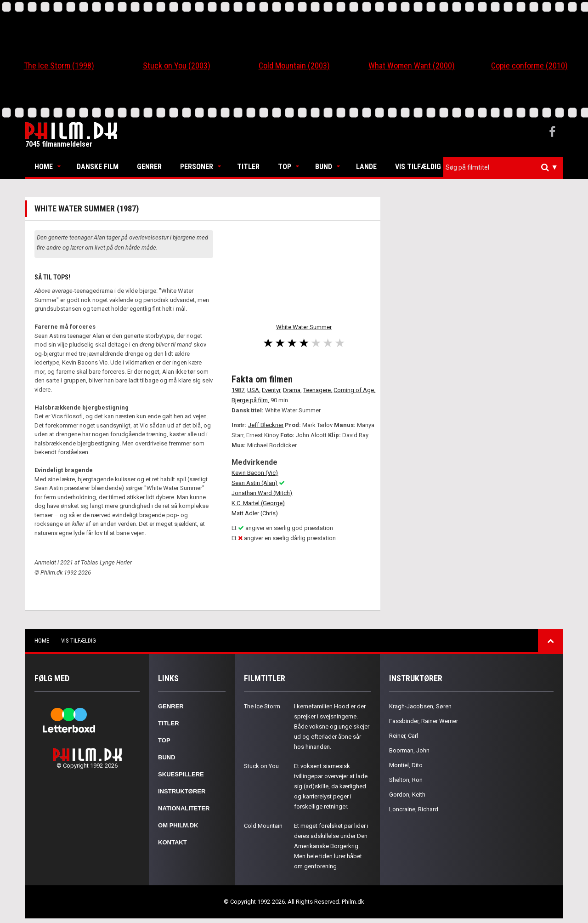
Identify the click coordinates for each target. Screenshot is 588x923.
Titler (248, 167)
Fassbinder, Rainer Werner (424, 721)
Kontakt (172, 842)
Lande (366, 167)
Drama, (292, 390)
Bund (324, 167)
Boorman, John (409, 750)
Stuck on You (261, 766)
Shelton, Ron (406, 780)
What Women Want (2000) (412, 66)
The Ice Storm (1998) (59, 66)
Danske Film (98, 167)
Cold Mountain (263, 826)
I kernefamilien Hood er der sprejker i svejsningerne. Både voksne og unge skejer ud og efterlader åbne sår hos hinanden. (332, 726)
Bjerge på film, (250, 400)
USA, (254, 390)
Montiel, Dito (406, 765)
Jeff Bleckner (266, 425)
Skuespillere (181, 774)
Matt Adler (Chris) (255, 513)
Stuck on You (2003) (177, 66)
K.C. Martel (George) (258, 503)
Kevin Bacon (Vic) (255, 473)
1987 (238, 390)
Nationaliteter (184, 808)
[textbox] (505, 167)
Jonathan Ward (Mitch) (262, 493)
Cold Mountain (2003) (294, 66)
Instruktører (182, 791)
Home (44, 167)
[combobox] (503, 168)
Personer (197, 167)
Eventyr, (272, 390)
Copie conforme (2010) (529, 66)
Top (285, 167)
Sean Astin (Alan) (254, 483)
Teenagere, (318, 390)
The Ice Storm (262, 706)
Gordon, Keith (407, 795)
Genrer (149, 167)
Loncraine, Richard (414, 809)
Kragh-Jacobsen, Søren (420, 706)
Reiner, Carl (404, 736)
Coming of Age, (354, 390)
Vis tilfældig (418, 167)
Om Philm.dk (178, 825)
